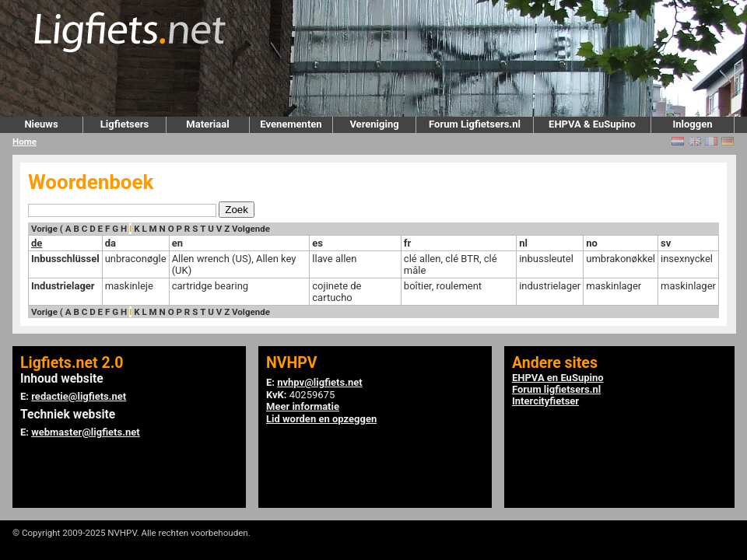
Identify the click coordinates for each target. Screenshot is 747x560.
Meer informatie (303, 406)
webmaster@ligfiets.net (85, 432)
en (177, 243)
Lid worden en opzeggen (321, 419)
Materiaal (207, 124)
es (317, 243)
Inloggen (692, 124)
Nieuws (41, 124)
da (110, 243)
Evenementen (291, 124)
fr (407, 243)
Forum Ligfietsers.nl (475, 124)
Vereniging (374, 124)
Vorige (44, 229)
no (592, 243)
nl (523, 243)
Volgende (251, 229)
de (37, 243)
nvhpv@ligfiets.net (319, 382)
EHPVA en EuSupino (558, 378)
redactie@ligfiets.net (79, 396)
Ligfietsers (124, 124)
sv (666, 243)
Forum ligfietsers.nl (556, 389)
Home (25, 142)
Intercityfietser (545, 401)
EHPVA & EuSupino (592, 124)
